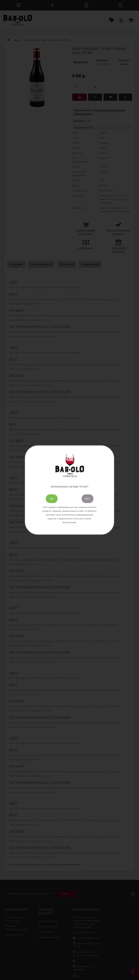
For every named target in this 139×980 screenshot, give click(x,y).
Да (52, 499)
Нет (87, 499)
